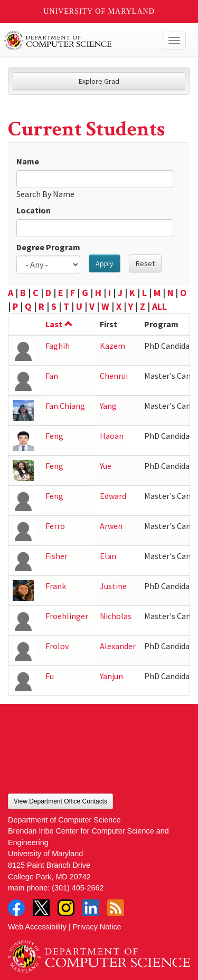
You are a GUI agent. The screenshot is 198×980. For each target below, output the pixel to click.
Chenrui (114, 376)
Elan (108, 556)
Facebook (16, 908)
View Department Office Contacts (60, 801)
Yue (106, 466)
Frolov (57, 646)
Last (59, 324)
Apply (105, 263)
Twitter (41, 908)
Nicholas (116, 616)
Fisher (56, 556)
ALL (159, 306)
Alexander (118, 646)
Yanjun (111, 676)
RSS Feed (116, 908)
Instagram (66, 908)
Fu (50, 676)
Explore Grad (99, 81)
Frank (56, 586)
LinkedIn (91, 908)
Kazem (112, 346)
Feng (54, 436)
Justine (113, 586)
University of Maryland (99, 11)
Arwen (111, 526)
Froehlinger (67, 616)
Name (28, 161)
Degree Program (48, 247)
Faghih (58, 346)
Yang (108, 406)
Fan (52, 376)
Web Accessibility (37, 927)
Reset (145, 263)
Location (34, 210)
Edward (113, 496)
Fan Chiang (65, 406)
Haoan (112, 436)
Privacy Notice (97, 927)
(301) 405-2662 (78, 888)
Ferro (55, 526)
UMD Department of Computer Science (80, 41)
